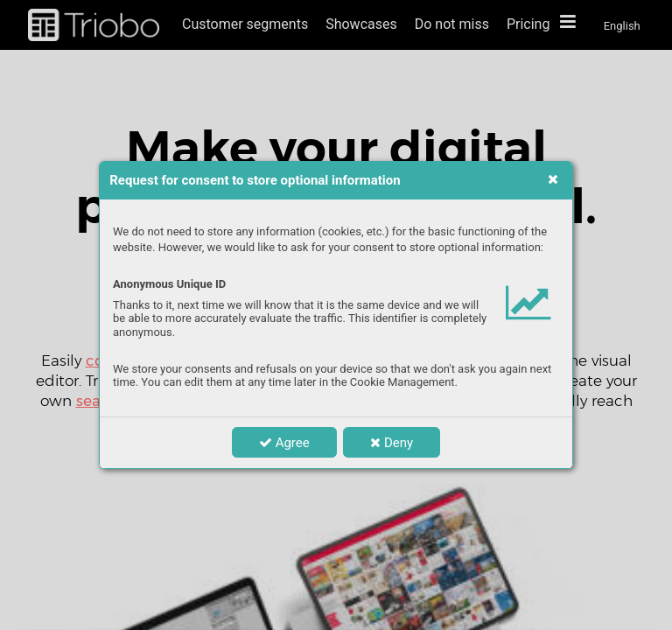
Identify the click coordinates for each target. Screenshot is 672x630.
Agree (284, 443)
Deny (392, 443)
